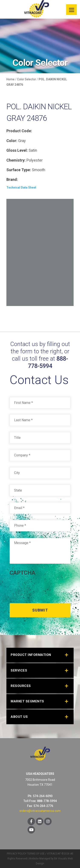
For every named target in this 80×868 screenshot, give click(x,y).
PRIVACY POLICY (17, 854)
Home (10, 79)
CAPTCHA (22, 573)
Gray (22, 141)
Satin (33, 150)
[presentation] (42, 588)
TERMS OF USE (36, 854)
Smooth (39, 170)
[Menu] (71, 10)
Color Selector (27, 79)
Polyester (35, 160)
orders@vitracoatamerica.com (40, 811)
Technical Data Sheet (21, 187)
